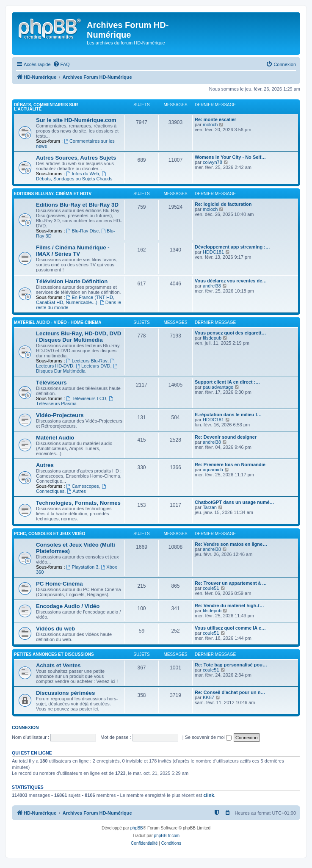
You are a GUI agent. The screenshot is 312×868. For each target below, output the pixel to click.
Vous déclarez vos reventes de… (231, 281)
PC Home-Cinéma (59, 584)
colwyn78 (213, 162)
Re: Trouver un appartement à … (231, 583)
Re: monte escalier (215, 119)
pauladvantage (218, 387)
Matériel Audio (55, 438)
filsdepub (212, 338)
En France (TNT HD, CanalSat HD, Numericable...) (75, 300)
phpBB (137, 828)
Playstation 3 (83, 567)
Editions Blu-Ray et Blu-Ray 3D (77, 205)
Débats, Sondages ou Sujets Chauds (74, 176)
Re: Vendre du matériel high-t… (229, 605)
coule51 (211, 588)
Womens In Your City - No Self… (230, 157)
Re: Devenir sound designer (226, 437)
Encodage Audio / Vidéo (68, 606)
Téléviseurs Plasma (75, 401)
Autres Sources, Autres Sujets (76, 158)
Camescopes (83, 486)
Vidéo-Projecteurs (60, 415)
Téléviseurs (51, 383)
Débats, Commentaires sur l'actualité (46, 107)
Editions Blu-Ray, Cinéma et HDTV (53, 194)
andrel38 (212, 286)
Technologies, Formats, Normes (78, 503)
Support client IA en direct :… (227, 382)
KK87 (208, 697)
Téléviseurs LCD (86, 398)
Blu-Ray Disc (83, 231)
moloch (210, 124)
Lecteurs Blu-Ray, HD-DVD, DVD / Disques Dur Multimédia (79, 337)
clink (208, 795)
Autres (45, 465)
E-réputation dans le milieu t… (228, 415)
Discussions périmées (65, 693)
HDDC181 (213, 252)
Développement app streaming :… (232, 247)
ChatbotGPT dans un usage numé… (235, 502)
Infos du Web (83, 174)
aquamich (213, 470)
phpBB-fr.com (167, 836)
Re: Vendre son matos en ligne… (231, 544)
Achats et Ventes (58, 665)
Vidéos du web (55, 629)
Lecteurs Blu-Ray (87, 361)
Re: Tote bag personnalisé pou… (231, 665)
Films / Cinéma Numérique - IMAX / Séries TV (73, 251)
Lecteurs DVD (93, 366)
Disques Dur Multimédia (77, 369)
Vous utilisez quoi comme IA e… (230, 628)
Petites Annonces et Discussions (54, 654)
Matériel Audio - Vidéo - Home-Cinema (58, 322)
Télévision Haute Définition (72, 281)
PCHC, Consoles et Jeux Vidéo (50, 534)
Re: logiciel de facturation (223, 204)
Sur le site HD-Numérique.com (76, 120)
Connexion (25, 727)
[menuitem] (61, 64)
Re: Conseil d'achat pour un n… (230, 692)
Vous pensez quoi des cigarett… (231, 333)
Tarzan (210, 507)
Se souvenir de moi (208, 737)
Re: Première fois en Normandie (230, 464)
